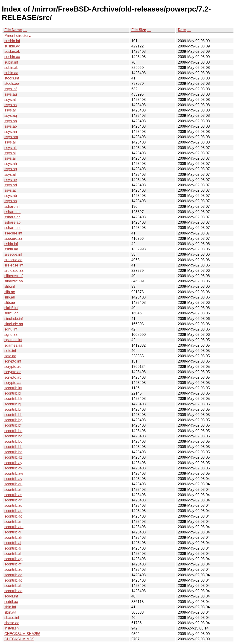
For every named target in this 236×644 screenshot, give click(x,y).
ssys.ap (11, 121)
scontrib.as (13, 495)
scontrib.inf (13, 388)
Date (182, 30)
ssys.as (10, 105)
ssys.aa (11, 201)
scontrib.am (14, 527)
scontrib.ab (13, 586)
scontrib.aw (14, 473)
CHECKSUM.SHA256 (22, 634)
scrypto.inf (13, 361)
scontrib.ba (13, 452)
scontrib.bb (13, 447)
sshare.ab (12, 222)
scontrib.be (13, 431)
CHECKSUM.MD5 (19, 639)
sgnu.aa (11, 335)
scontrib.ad (13, 575)
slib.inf (10, 286)
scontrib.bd (13, 436)
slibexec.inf (13, 276)
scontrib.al (13, 532)
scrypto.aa (13, 383)
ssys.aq (11, 116)
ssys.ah (11, 164)
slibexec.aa (14, 281)
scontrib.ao (13, 516)
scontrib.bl (13, 393)
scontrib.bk (13, 399)
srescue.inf (13, 254)
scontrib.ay (13, 463)
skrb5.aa (11, 313)
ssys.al (10, 142)
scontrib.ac (13, 580)
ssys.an (11, 132)
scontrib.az (13, 457)
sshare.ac (12, 217)
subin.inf (11, 62)
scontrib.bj (13, 404)
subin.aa (11, 73)
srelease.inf (14, 265)
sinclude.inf (14, 319)
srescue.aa (13, 260)
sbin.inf (10, 607)
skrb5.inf (11, 308)
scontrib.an (13, 522)
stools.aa (12, 83)
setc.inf (10, 351)
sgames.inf (13, 340)
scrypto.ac (13, 372)
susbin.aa (12, 57)
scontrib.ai (13, 548)
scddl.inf (11, 596)
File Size (139, 30)
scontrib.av (13, 479)
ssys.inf (10, 89)
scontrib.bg (13, 420)
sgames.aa (13, 345)
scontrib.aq (13, 505)
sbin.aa (10, 612)
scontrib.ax (13, 468)
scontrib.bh (13, 415)
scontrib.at (13, 490)
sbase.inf (12, 618)
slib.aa (10, 303)
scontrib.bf (13, 425)
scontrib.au (13, 484)
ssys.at (10, 100)
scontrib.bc (13, 441)
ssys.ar (10, 110)
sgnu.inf (11, 329)
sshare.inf (12, 206)
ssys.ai (10, 158)
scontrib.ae (13, 569)
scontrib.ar (13, 500)
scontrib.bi (13, 409)
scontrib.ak (13, 537)
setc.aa (10, 356)
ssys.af (10, 174)
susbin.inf (12, 41)
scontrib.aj (13, 543)
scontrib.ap (13, 511)
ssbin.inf (11, 244)
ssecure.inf (13, 233)
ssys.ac (10, 190)
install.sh (12, 628)
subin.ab (11, 68)
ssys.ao (11, 126)
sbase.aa (12, 623)
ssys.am (11, 137)
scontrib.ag (13, 559)
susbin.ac (12, 46)
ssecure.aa (13, 239)
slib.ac (10, 292)
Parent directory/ (18, 36)
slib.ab (10, 297)
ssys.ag (11, 169)
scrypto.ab (13, 377)
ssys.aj (10, 153)
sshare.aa (12, 228)
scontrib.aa (13, 591)
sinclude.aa (14, 324)
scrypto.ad (13, 367)
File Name (13, 30)
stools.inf (12, 78)
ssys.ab (11, 196)
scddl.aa (11, 602)
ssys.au (11, 94)
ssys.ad (11, 185)
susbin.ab (12, 51)
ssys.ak (10, 148)
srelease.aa (14, 271)
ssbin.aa (11, 249)
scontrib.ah (13, 554)
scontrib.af (13, 564)
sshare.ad (12, 212)
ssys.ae (11, 180)
